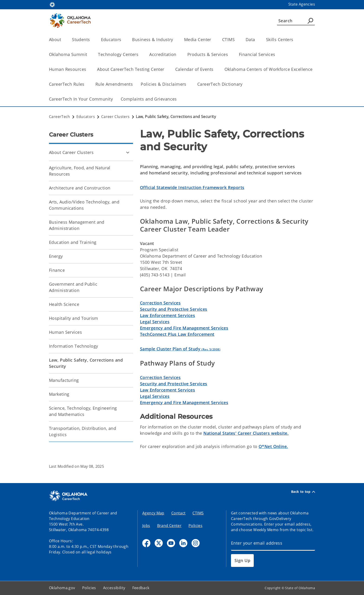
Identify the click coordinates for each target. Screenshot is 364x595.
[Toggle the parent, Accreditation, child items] (178, 54)
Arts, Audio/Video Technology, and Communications (84, 205)
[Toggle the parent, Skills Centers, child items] (295, 40)
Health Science (64, 304)
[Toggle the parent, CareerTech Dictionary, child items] (244, 84)
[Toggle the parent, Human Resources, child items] (88, 69)
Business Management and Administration (77, 225)
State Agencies (302, 4)
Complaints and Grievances (149, 99)
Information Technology (73, 346)
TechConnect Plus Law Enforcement (177, 334)
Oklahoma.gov (62, 588)
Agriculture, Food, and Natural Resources (80, 171)
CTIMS (198, 513)
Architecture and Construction (80, 188)
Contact (179, 513)
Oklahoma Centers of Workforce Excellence (269, 69)
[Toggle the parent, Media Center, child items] (213, 40)
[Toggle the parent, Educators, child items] (123, 40)
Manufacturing (64, 380)
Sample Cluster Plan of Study (180, 349)
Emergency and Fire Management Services (184, 328)
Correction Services (160, 303)
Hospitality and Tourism (74, 318)
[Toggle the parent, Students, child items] (92, 40)
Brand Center (169, 526)
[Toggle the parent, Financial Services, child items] (277, 54)
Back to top (303, 492)
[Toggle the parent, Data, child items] (257, 40)
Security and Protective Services (174, 309)
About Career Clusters (71, 152)
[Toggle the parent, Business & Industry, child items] (175, 40)
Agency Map (153, 513)
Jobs (146, 526)
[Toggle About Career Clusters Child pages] (128, 152)
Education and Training (73, 242)
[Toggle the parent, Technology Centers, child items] (140, 54)
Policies (195, 526)
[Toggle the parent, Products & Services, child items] (229, 54)
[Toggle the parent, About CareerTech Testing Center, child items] (166, 69)
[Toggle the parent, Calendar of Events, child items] (215, 69)
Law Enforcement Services (167, 315)
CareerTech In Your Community (81, 99)
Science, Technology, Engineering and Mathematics (83, 411)
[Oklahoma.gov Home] (52, 4)
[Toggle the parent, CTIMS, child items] (236, 40)
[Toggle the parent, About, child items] (63, 40)
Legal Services (155, 322)
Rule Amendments (114, 84)
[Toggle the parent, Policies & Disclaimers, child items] (188, 84)
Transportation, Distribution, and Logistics (83, 431)
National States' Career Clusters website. (246, 433)
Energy (56, 256)
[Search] (296, 21)
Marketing (59, 394)
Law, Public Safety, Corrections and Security (86, 363)
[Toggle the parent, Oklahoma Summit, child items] (89, 54)
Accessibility (114, 588)
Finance (57, 270)
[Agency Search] (310, 21)
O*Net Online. (273, 446)
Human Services (65, 332)
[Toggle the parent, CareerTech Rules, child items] (86, 84)
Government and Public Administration (73, 287)
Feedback (141, 588)
